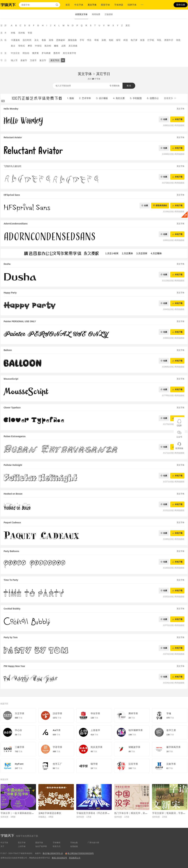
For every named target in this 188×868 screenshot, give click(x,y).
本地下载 (179, 119)
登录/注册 (181, 5)
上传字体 (22, 846)
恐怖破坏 (61, 40)
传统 (178, 40)
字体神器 (119, 5)
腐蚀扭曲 (72, 40)
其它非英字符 (70, 53)
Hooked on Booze (13, 494)
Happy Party (10, 293)
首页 (68, 5)
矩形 (143, 40)
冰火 (37, 40)
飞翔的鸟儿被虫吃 (13, 166)
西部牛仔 (169, 40)
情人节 (14, 60)
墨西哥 (57, 53)
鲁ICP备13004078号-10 (53, 853)
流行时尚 (27, 40)
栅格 (56, 46)
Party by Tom (11, 637)
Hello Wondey (11, 109)
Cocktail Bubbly (12, 609)
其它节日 (55, 60)
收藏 (165, 119)
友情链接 (74, 846)
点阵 (64, 46)
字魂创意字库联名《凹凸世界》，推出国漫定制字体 (104, 813)
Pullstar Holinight (13, 465)
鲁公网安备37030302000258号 (81, 853)
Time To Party (11, 580)
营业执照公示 (75, 858)
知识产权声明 (41, 846)
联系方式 (57, 846)
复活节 (43, 60)
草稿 (97, 40)
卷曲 (44, 40)
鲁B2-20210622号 (59, 858)
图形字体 (105, 5)
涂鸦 (104, 40)
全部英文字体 (81, 14)
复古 (13, 46)
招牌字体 (132, 5)
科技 (126, 40)
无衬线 (22, 33)
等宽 (30, 33)
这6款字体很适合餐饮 (50, 813)
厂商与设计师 (93, 843)
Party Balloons (11, 551)
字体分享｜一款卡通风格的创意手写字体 (22, 813)
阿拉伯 (26, 53)
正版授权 (109, 14)
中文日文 (15, 53)
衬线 (13, 33)
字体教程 (57, 843)
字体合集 (74, 843)
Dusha (7, 264)
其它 (128, 25)
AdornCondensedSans (16, 224)
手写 (82, 40)
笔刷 (111, 40)
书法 (89, 40)
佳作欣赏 (4, 817)
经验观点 (42, 817)
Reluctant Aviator (13, 137)
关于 (2, 846)
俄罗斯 (36, 53)
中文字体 (79, 5)
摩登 (30, 46)
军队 (159, 40)
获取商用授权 (161, 205)
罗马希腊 (46, 53)
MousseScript (11, 379)
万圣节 (33, 60)
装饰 (51, 40)
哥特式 (22, 46)
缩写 (118, 40)
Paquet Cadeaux (12, 522)
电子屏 (134, 40)
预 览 (129, 86)
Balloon (8, 350)
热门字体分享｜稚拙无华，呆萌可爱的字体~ (138, 813)
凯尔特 (48, 46)
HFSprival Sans (12, 195)
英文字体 (92, 5)
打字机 (151, 40)
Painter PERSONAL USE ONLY (20, 321)
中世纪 (38, 46)
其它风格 (73, 46)
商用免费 (96, 14)
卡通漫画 (15, 40)
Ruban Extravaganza (15, 436)
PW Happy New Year (14, 666)
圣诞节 (24, 60)
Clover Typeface (12, 408)
